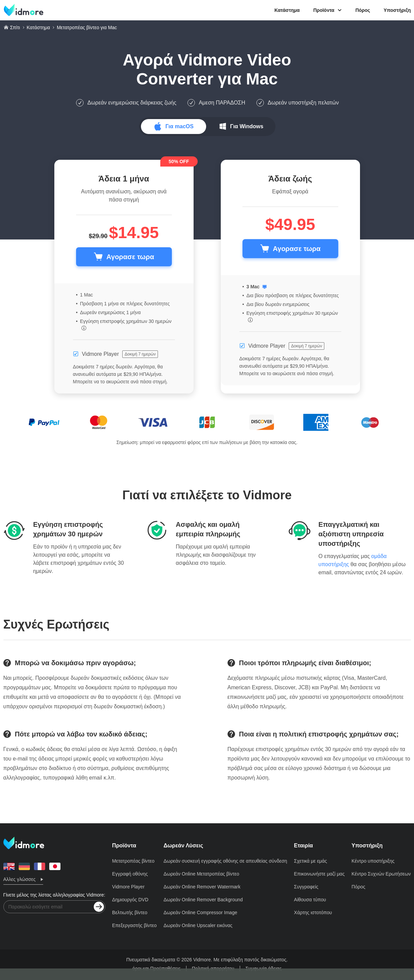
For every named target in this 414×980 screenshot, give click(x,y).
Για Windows (247, 126)
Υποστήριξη (397, 10)
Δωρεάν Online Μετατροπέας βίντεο (202, 874)
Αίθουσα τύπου (310, 900)
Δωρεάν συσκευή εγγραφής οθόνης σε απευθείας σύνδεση (226, 861)
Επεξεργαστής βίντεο (134, 925)
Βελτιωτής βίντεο (130, 912)
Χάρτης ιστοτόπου (313, 912)
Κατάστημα (287, 10)
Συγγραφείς (306, 887)
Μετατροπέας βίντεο (133, 861)
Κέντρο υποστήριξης (373, 861)
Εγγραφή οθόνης (130, 874)
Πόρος (363, 10)
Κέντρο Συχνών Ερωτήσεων (381, 874)
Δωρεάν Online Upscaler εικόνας (198, 925)
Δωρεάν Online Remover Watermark (202, 887)
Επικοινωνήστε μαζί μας (319, 874)
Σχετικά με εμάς (311, 861)
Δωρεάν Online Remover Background (203, 900)
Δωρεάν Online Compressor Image (201, 912)
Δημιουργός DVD (130, 900)
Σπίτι (15, 27)
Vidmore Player (128, 887)
